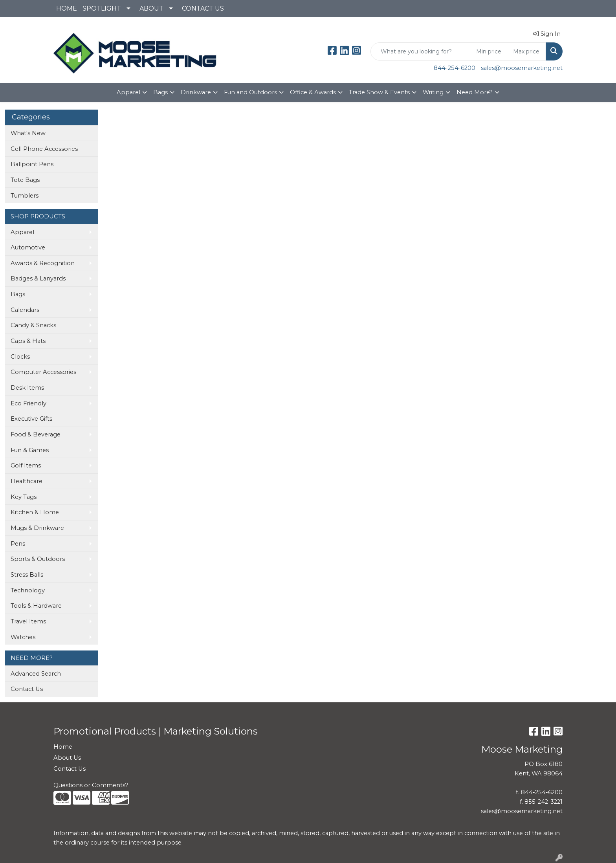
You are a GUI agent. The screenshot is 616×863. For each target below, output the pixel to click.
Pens (18, 544)
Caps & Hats (28, 341)
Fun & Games (30, 450)
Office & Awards (313, 92)
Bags (160, 92)
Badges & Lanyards (38, 279)
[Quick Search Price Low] (490, 51)
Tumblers (25, 196)
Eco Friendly (28, 403)
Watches (23, 637)
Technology (28, 590)
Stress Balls (27, 575)
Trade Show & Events (379, 92)
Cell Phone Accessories (44, 149)
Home (63, 747)
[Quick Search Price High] (527, 51)
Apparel (128, 92)
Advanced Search (36, 674)
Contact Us (27, 689)
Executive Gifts (31, 419)
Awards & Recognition (43, 263)
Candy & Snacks (33, 325)
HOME (67, 8)
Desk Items (27, 388)
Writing (433, 92)
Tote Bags (25, 180)
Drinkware (196, 92)
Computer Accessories (43, 372)
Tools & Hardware (36, 606)
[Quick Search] (421, 51)
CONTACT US (203, 8)
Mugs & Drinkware (37, 528)
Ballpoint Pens (32, 164)
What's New (28, 133)
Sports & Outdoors (38, 559)
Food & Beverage (36, 434)
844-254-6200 (455, 68)
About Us (67, 758)
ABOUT (151, 8)
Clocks (20, 357)
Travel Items (28, 621)
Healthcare (27, 481)
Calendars (25, 310)
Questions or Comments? (91, 785)
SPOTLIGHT (102, 8)
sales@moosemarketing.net (522, 68)
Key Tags (24, 497)
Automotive (28, 247)
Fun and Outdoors (250, 92)
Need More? (475, 92)
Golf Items (26, 465)
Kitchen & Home (35, 512)
